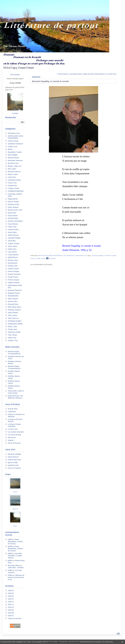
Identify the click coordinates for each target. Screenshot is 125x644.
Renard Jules (13, 301)
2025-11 (11, 605)
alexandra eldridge (14, 454)
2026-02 (11, 596)
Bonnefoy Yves (13, 163)
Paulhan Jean (13, 266)
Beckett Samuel (13, 158)
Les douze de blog (14, 435)
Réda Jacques (13, 299)
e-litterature (12, 412)
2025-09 (11, 610)
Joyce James (12, 246)
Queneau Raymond (15, 290)
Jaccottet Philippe (14, 238)
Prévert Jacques (14, 280)
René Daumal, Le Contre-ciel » (106, 74)
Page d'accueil (88, 74)
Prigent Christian (14, 283)
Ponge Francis (13, 277)
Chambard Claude (14, 180)
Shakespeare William (15, 324)
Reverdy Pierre (13, 304)
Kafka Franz (12, 249)
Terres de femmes (14, 443)
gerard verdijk (13, 463)
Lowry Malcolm (13, 255)
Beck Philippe (13, 155)
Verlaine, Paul (13, 341)
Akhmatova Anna (14, 133)
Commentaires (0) (80, 256)
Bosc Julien (12, 169)
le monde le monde (110, 256)
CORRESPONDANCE (16, 191)
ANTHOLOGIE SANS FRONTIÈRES (50, 256)
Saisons (15, 509)
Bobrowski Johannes (15, 161)
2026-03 (11, 593)
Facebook (51, 258)
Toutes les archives (15, 618)
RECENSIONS (13, 296)
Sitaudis (11, 440)
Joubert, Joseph (13, 244)
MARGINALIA (13, 257)
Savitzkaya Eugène (15, 321)
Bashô (10, 149)
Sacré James (12, 315)
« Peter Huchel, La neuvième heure (69, 74)
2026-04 (11, 591)
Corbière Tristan (13, 188)
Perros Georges (13, 271)
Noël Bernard (13, 263)
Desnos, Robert (13, 202)
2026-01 (11, 599)
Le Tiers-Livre (13, 429)
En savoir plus (108, 642)
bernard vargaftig (97, 256)
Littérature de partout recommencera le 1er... (16, 577)
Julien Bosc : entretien (16, 568)
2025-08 (11, 613)
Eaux (15, 526)
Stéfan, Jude (12, 327)
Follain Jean (12, 227)
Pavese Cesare (13, 269)
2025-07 (11, 616)
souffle (38, 258)
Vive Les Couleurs (14, 468)
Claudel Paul (12, 186)
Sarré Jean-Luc (13, 318)
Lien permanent (68, 256)
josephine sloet (13, 465)
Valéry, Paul (12, 338)
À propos (15, 113)
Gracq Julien (12, 232)
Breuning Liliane (14, 565)
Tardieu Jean (12, 329)
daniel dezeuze (13, 457)
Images (8, 474)
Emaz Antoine (13, 216)
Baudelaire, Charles (15, 152)
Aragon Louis (13, 147)
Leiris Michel (12, 252)
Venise (15, 492)
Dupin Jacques (13, 207)
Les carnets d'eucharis (16, 432)
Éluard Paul (12, 213)
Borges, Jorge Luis (14, 166)
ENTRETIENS (13, 218)
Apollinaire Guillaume (15, 144)
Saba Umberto (13, 313)
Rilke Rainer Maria (14, 307)
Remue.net (12, 438)
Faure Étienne (13, 224)
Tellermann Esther (14, 332)
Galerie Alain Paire (14, 460)
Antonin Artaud (13, 141)
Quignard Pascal (14, 293)
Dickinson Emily (13, 204)
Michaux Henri (13, 260)
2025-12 (11, 602)
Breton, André (13, 174)
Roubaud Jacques (14, 310)
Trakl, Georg (12, 335)
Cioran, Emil (12, 183)
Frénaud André (13, 230)
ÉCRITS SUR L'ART (15, 210)
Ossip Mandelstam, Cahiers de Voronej (15, 542)
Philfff (10, 570)
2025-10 (11, 607)
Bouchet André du (14, 172)
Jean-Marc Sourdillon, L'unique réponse (15, 556)
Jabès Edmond (13, 235)
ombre (43, 258)
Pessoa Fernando (14, 274)
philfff (10, 539)
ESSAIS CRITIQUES (15, 221)
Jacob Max (12, 241)
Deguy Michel (13, 199)
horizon (33, 258)
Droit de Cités (13, 409)
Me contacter (15, 75)
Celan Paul (12, 177)
